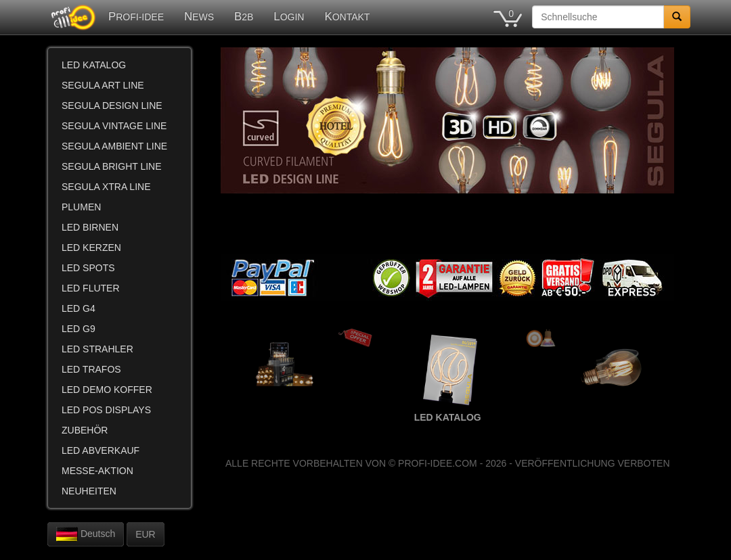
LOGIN (289, 17)
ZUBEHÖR (85, 430)
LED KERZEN (91, 248)
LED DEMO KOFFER (107, 390)
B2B (244, 17)
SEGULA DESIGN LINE (112, 106)
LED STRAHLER (97, 349)
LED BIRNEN (90, 227)
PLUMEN (81, 207)
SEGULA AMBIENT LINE (114, 146)
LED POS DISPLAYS (106, 410)
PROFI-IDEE (136, 17)
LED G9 (79, 329)
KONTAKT (347, 17)
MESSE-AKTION (97, 471)
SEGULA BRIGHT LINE (112, 166)
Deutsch (86, 534)
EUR (146, 534)
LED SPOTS (88, 268)
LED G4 (79, 308)
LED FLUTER (91, 288)
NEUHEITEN (89, 491)
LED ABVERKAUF (101, 450)
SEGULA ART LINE (103, 85)
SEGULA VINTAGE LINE (114, 126)
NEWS (199, 17)
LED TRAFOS (91, 369)
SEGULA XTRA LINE (106, 187)
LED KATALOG (94, 65)
